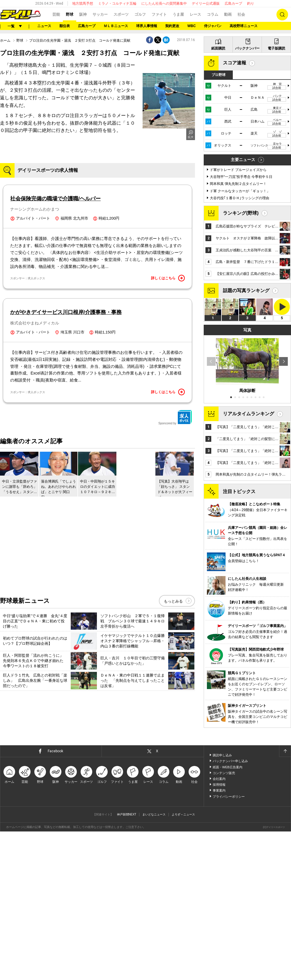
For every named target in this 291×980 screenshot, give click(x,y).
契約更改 (172, 26)
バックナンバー (247, 48)
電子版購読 (276, 48)
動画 (228, 14)
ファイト (159, 14)
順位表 (65, 26)
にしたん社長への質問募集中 (164, 3)
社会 (241, 14)
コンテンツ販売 (224, 773)
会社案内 (219, 779)
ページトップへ (285, 751)
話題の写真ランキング (246, 291)
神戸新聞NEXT (127, 814)
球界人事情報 (147, 26)
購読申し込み (222, 755)
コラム (213, 14)
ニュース (44, 26)
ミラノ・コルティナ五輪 (117, 3)
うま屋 (178, 14)
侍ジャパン (213, 26)
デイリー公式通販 (206, 3)
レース (195, 14)
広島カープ (233, 3)
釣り (251, 3)
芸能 (56, 14)
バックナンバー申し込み (230, 761)
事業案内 (219, 790)
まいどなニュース (154, 814)
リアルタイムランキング (249, 414)
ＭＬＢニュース (116, 26)
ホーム (5, 40)
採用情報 (219, 785)
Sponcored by (175, 417)
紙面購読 (218, 48)
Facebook (55, 751)
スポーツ (121, 14)
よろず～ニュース (183, 814)
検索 (282, 15)
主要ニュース (243, 160)
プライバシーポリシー (229, 797)
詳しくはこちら (168, 278)
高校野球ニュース (244, 26)
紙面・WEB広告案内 (228, 767)
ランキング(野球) (241, 213)
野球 (70, 14)
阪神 (83, 14)
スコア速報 (235, 63)
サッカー (100, 14)
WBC (192, 26)
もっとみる (173, 601)
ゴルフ (140, 14)
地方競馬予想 (83, 3)
